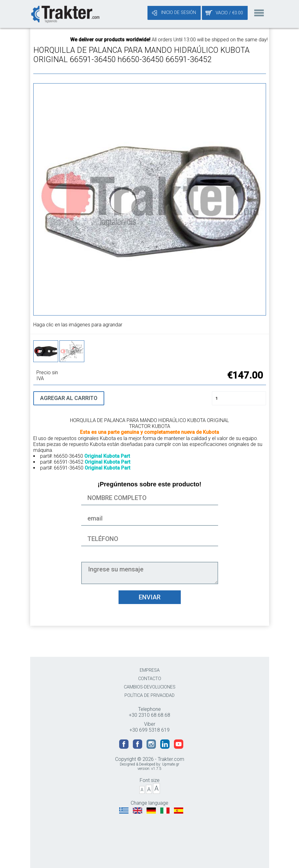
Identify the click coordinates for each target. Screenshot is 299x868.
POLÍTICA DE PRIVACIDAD (149, 695)
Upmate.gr (171, 764)
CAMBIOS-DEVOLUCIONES (150, 687)
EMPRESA (150, 670)
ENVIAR (150, 597)
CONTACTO (150, 679)
